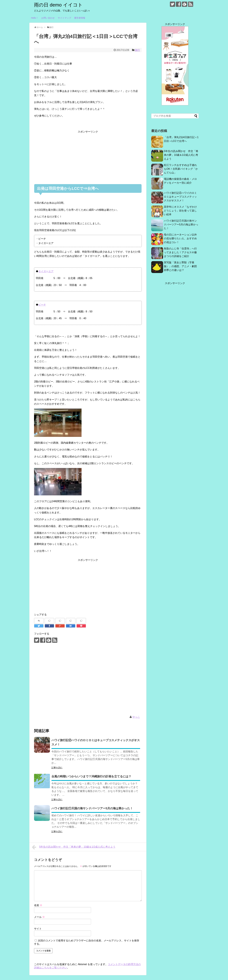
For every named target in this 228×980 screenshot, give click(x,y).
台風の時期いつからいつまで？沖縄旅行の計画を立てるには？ (91, 776)
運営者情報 (80, 18)
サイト (38, 929)
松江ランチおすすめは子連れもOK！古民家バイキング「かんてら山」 (181, 169)
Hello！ (35, 18)
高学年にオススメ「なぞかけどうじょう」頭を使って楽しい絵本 (180, 211)
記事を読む (57, 768)
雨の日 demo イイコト (58, 5)
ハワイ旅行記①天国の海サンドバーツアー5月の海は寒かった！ (92, 808)
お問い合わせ (48, 18)
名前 (38, 905)
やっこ (136, 717)
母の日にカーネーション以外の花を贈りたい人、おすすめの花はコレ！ (180, 238)
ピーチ (42, 305)
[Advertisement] (88, 156)
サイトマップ (64, 18)
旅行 (137, 50)
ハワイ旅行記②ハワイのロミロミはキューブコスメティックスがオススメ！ (180, 197)
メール (39, 917)
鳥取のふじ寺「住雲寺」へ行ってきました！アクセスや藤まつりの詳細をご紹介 (180, 252)
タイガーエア (46, 271)
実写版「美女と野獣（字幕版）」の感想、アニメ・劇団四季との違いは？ (180, 266)
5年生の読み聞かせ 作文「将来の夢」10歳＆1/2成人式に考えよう (74, 847)
